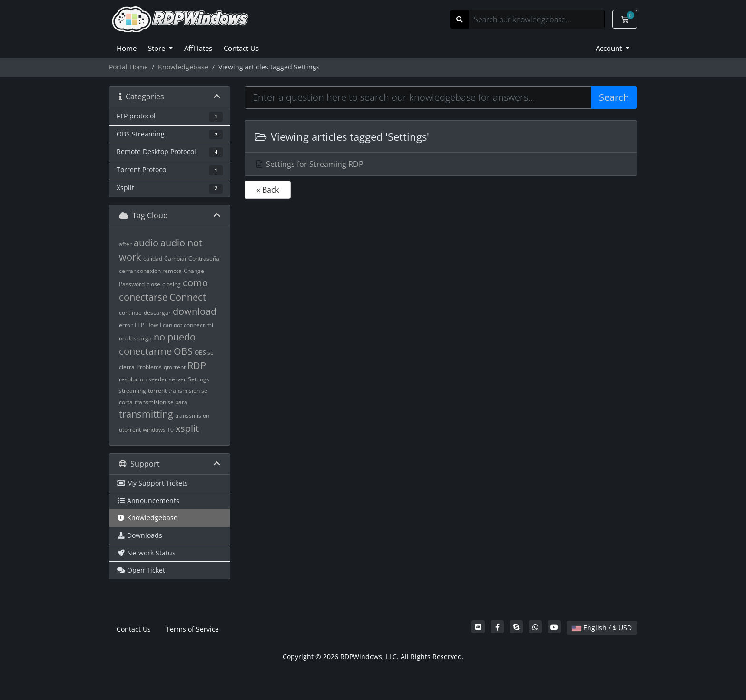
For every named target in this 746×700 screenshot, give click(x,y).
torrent (157, 391)
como (195, 283)
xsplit (187, 428)
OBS (183, 351)
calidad (153, 258)
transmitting (146, 414)
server (177, 379)
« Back (268, 190)
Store (157, 48)
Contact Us (241, 48)
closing (172, 284)
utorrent (130, 430)
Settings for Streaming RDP (309, 164)
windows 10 (158, 430)
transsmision (192, 415)
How (152, 325)
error (126, 325)
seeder (158, 379)
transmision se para (161, 402)
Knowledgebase (183, 67)
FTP (139, 325)
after (125, 244)
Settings (199, 379)
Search (614, 97)
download (195, 311)
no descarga (135, 338)
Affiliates (198, 48)
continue (130, 313)
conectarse (143, 297)
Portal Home (128, 67)
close (153, 284)
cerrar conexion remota (150, 271)
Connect (188, 297)
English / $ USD (602, 627)
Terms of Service (192, 629)
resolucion (133, 379)
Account (610, 48)
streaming (133, 391)
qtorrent (175, 367)
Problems (149, 367)
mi (210, 325)
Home (127, 48)
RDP (197, 365)
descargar (157, 313)
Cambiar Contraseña (192, 258)
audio (146, 243)
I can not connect (182, 325)
